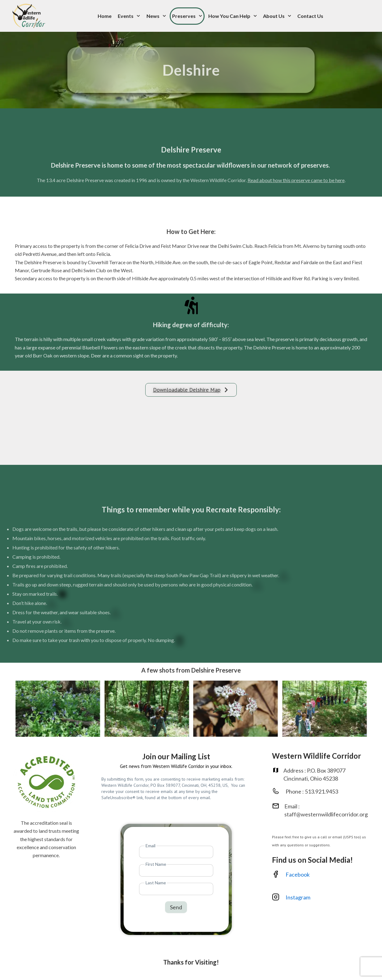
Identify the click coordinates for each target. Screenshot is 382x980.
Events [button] (129, 16)
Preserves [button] (187, 16)
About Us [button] (277, 16)
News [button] (156, 16)
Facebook (298, 874)
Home (105, 16)
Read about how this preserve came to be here (296, 180)
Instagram (298, 897)
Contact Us (310, 16)
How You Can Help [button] (233, 16)
